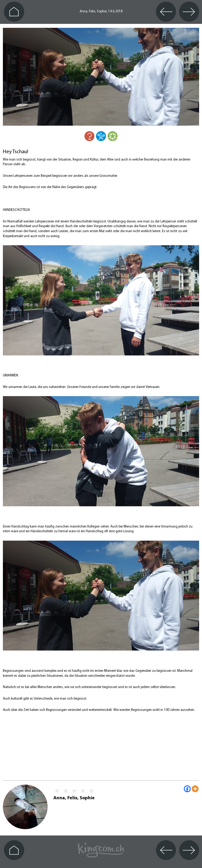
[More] (195, 789)
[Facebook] (187, 789)
